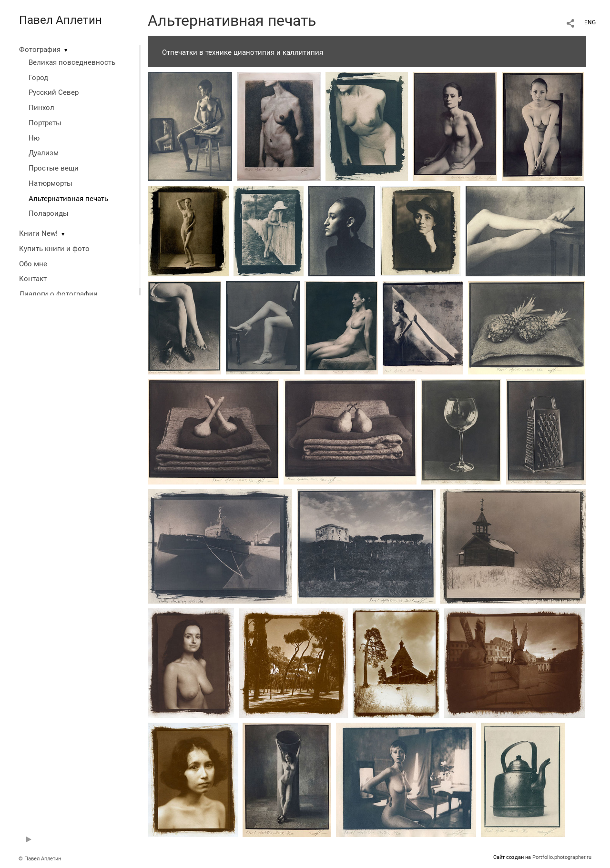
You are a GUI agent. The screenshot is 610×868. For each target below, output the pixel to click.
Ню (34, 138)
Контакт (33, 279)
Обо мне (33, 264)
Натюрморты (51, 183)
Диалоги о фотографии (58, 294)
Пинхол (41, 108)
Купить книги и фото (54, 249)
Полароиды (49, 213)
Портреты (45, 123)
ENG (590, 22)
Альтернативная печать (68, 199)
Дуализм (44, 153)
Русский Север (54, 92)
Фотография (40, 50)
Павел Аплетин (61, 20)
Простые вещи (54, 168)
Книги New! (38, 233)
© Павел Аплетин (40, 859)
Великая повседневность (72, 62)
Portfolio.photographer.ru (562, 857)
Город (38, 78)
